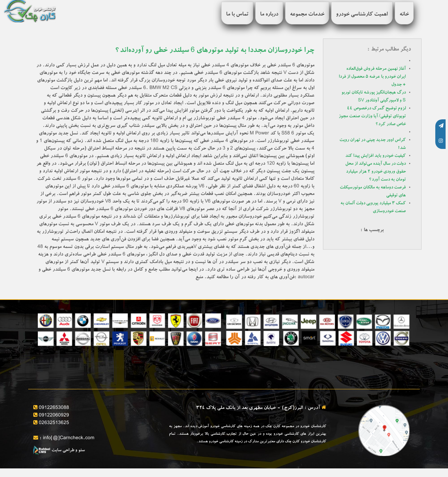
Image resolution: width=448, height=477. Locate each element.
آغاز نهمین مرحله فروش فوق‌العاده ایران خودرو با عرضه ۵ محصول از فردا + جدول (372, 77)
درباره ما (269, 15)
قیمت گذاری (208, 357)
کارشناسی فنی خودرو (200, 371)
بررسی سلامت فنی (394, 371)
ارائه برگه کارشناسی (391, 357)
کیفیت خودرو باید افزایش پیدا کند (376, 156)
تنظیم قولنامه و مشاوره (295, 371)
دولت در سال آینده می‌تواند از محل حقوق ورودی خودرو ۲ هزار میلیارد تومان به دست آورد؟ (376, 172)
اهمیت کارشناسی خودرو (362, 15)
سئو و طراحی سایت (59, 451)
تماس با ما (237, 15)
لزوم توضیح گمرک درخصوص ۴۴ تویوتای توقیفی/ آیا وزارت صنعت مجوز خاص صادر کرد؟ (372, 116)
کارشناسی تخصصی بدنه (102, 371)
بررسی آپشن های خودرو (102, 357)
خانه (404, 15)
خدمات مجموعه (307, 15)
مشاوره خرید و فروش (295, 357)
